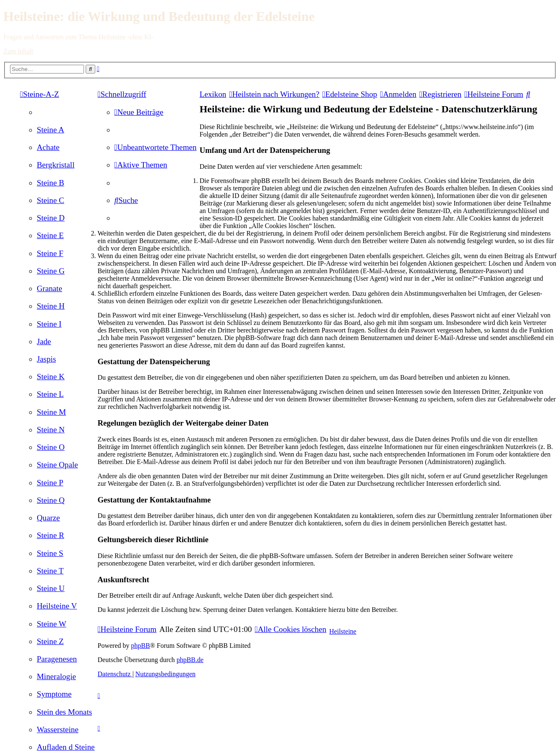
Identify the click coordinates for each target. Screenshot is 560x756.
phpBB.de (190, 660)
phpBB (141, 646)
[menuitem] (51, 130)
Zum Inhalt (18, 51)
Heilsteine (343, 631)
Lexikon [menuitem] (213, 94)
